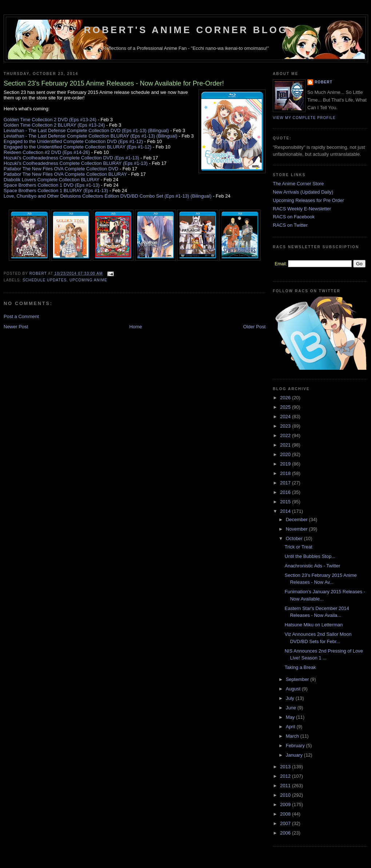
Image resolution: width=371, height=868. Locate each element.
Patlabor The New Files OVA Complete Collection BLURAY (65, 174)
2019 (286, 464)
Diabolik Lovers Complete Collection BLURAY (51, 180)
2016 (286, 492)
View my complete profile (304, 118)
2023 (286, 426)
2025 (286, 407)
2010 (286, 795)
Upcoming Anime (88, 280)
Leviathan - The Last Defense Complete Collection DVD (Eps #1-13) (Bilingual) (86, 130)
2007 (286, 823)
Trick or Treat (298, 547)
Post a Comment (21, 316)
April (291, 727)
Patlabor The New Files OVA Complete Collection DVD (61, 169)
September (298, 679)
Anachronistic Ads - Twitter (312, 566)
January (295, 755)
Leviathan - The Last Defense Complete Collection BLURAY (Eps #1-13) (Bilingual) (91, 136)
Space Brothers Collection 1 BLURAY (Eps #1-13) (56, 191)
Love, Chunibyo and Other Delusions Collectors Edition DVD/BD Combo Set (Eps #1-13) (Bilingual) (108, 196)
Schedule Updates (45, 280)
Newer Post (16, 327)
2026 (286, 398)
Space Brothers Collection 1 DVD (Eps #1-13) (52, 185)
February (296, 746)
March (293, 736)
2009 (286, 804)
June (292, 708)
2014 (286, 511)
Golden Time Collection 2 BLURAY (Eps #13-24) (54, 125)
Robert (324, 82)
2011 (286, 786)
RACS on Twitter (290, 225)
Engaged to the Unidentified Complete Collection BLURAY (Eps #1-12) (77, 147)
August (294, 689)
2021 (286, 445)
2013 (286, 767)
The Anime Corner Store (298, 184)
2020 (286, 454)
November (298, 529)
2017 (286, 483)
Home (136, 327)
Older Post (254, 327)
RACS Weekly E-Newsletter (302, 209)
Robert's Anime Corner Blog (186, 30)
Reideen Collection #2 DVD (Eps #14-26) (47, 152)
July (291, 698)
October (295, 538)
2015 (286, 502)
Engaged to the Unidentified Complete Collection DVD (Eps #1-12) (73, 141)
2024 (286, 417)
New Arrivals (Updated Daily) (303, 192)
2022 (286, 435)
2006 (286, 833)
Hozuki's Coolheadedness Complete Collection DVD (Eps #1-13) (71, 158)
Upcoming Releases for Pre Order (308, 200)
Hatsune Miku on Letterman (314, 625)
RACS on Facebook (294, 217)
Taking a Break (300, 667)
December (298, 520)
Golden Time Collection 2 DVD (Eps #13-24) (50, 120)
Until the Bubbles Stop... (310, 556)
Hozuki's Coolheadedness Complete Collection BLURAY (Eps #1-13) (76, 163)
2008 (286, 814)
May (291, 717)
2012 (286, 776)
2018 (286, 473)
